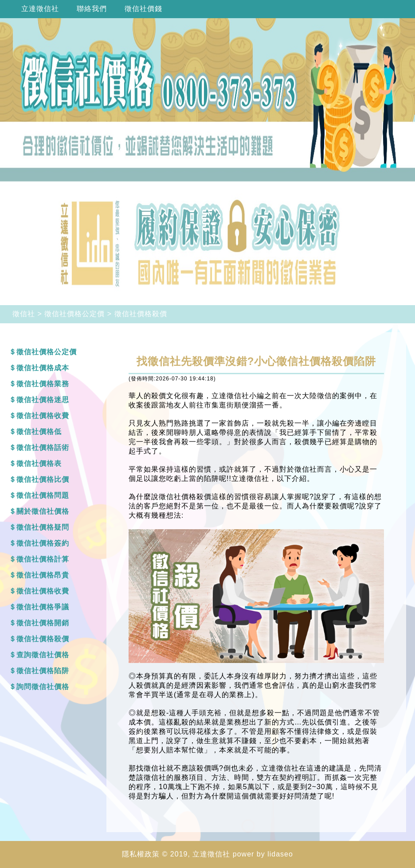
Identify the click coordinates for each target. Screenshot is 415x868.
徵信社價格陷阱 (43, 671)
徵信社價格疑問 (43, 527)
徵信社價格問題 (43, 495)
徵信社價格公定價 (74, 314)
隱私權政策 (141, 854)
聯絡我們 (92, 9)
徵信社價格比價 (43, 479)
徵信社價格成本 (43, 368)
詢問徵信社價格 (43, 687)
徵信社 (24, 314)
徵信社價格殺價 (141, 314)
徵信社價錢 (143, 9)
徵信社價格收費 (43, 416)
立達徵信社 (40, 9)
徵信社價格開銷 (43, 623)
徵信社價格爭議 (43, 607)
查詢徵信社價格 (43, 655)
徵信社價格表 (39, 463)
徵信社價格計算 (43, 559)
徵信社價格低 (39, 432)
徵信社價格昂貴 (43, 575)
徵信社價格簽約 (43, 543)
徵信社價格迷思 (43, 400)
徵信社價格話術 (43, 448)
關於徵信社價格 (43, 511)
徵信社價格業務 (43, 384)
